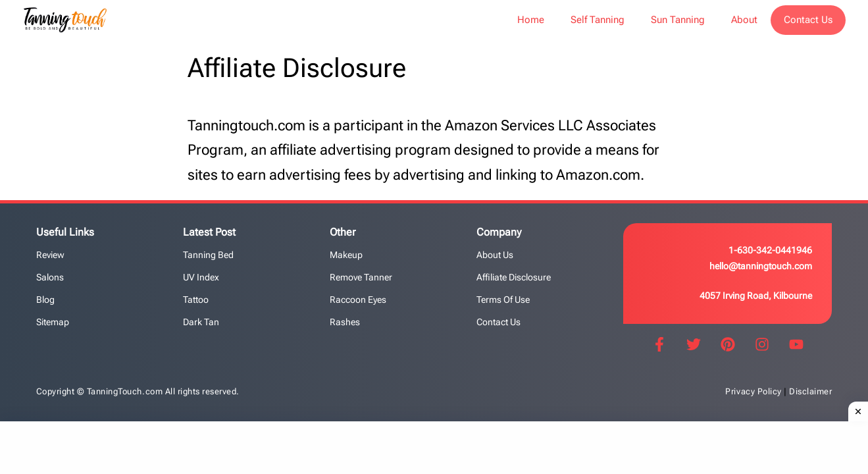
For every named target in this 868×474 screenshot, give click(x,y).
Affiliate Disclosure (514, 277)
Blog (45, 300)
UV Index (201, 277)
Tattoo (196, 300)
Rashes (345, 322)
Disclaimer (810, 391)
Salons (50, 277)
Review (50, 255)
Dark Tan (201, 322)
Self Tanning (598, 20)
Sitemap (53, 322)
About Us (495, 255)
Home (531, 20)
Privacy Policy (753, 391)
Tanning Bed (208, 255)
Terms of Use (503, 300)
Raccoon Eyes (358, 300)
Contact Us (808, 20)
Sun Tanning (678, 20)
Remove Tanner (361, 277)
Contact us (498, 322)
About (744, 20)
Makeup (346, 255)
